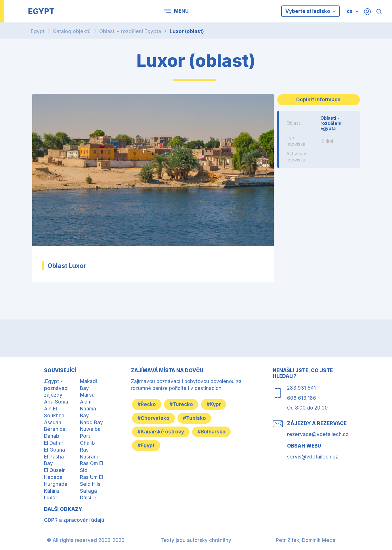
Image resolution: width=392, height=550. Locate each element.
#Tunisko (196, 418)
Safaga (88, 491)
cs (350, 11)
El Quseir (55, 470)
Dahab (52, 436)
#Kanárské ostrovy (161, 432)
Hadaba (53, 477)
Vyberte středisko (310, 11)
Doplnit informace (318, 100)
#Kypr (216, 404)
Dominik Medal (319, 540)
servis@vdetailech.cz (312, 457)
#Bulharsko (213, 432)
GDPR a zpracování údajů (74, 520)
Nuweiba (90, 429)
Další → (89, 498)
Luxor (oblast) (187, 31)
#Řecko (147, 404)
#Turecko (183, 404)
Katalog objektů (72, 31)
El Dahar (54, 443)
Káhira (51, 491)
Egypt (38, 31)
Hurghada (56, 484)
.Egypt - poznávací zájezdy (56, 388)
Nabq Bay (91, 423)
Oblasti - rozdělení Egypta (130, 31)
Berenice (55, 429)
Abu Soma (56, 402)
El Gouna (55, 450)
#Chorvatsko (154, 418)
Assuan (53, 423)
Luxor (51, 498)
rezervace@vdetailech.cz (318, 434)
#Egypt (147, 446)
